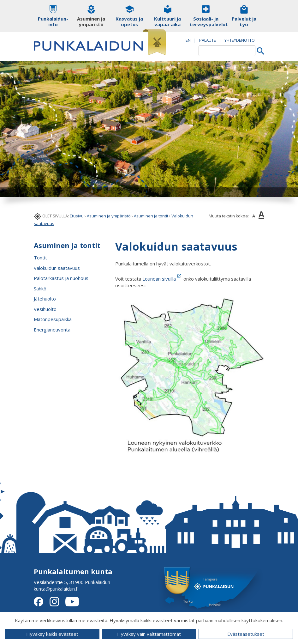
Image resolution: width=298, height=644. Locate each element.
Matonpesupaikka (53, 319)
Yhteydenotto (240, 40)
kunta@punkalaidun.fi (56, 589)
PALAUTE (208, 40)
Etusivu (77, 216)
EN (188, 40)
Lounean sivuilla (159, 279)
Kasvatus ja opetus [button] (129, 21)
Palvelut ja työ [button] (244, 21)
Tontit (40, 258)
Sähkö (40, 289)
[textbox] (227, 51)
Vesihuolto (45, 309)
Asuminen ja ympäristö (109, 216)
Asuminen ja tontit (151, 216)
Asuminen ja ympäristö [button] (91, 21)
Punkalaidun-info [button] (53, 21)
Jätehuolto (45, 299)
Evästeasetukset (246, 634)
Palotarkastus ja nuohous (61, 278)
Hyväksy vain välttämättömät (149, 634)
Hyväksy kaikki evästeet (52, 634)
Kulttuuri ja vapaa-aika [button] (167, 21)
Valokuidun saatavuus (57, 268)
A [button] (254, 216)
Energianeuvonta (52, 330)
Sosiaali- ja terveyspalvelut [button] (206, 21)
